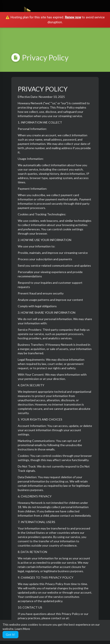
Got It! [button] (10, 634)
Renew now (73, 17)
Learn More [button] (22, 629)
